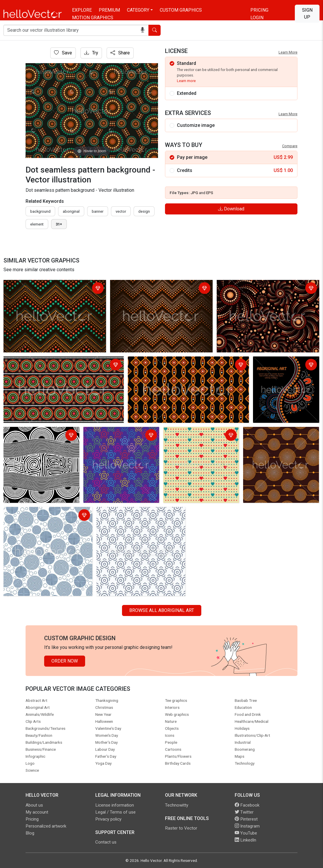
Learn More (288, 52)
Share (120, 53)
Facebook (247, 805)
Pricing (259, 10)
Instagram (247, 826)
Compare (290, 146)
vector (121, 211)
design (144, 211)
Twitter (244, 812)
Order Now (65, 661)
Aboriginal (71, 211)
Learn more (186, 81)
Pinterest (246, 819)
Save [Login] (63, 53)
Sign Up (307, 14)
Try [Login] (91, 53)
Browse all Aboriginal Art (162, 610)
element (37, 224)
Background (40, 211)
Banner (98, 211)
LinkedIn (245, 840)
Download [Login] (231, 209)
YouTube (246, 833)
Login (257, 18)
